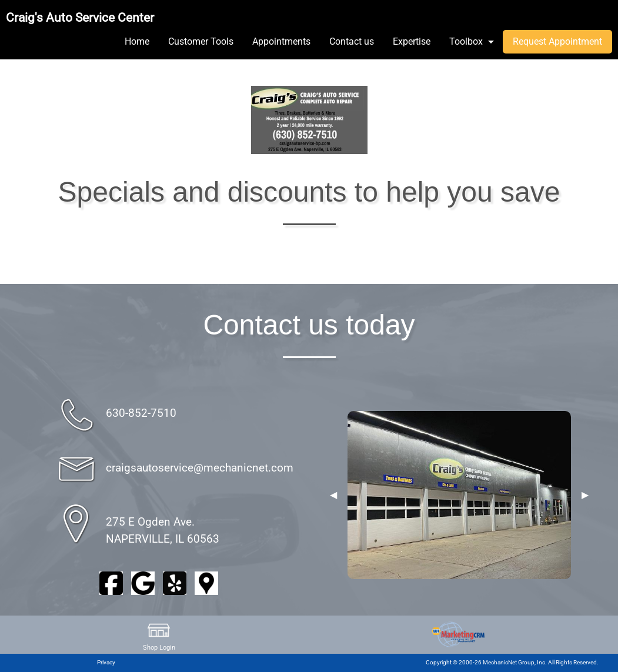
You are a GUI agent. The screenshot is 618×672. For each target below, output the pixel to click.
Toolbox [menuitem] (466, 41)
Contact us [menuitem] (352, 41)
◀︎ (333, 495)
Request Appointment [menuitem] (557, 41)
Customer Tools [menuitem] (201, 41)
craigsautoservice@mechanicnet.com (200, 468)
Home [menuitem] (137, 41)
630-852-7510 (141, 413)
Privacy (106, 662)
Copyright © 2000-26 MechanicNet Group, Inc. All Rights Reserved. (512, 662)
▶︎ (585, 495)
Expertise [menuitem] (412, 41)
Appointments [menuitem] (281, 41)
